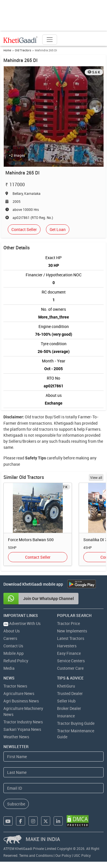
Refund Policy (16, 661)
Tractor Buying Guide (76, 723)
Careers (10, 638)
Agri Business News (21, 701)
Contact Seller (24, 229)
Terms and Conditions (36, 855)
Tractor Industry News (23, 722)
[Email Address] (53, 788)
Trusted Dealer (70, 693)
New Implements (72, 631)
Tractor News (15, 686)
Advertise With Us (22, 623)
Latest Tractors (71, 638)
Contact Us (13, 646)
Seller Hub (66, 701)
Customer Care (70, 668)
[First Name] (53, 757)
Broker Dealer (69, 708)
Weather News (16, 737)
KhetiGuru (66, 686)
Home (7, 50)
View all (96, 477)
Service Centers (71, 661)
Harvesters (67, 646)
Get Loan (58, 229)
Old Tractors (23, 50)
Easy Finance (69, 653)
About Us (12, 631)
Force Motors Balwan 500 (31, 540)
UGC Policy (82, 855)
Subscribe (16, 804)
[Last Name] (53, 772)
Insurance (66, 716)
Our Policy (63, 855)
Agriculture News (19, 693)
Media (9, 668)
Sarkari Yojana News (22, 729)
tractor (38, 417)
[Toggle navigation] (50, 40)
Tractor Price (68, 623)
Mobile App (14, 653)
